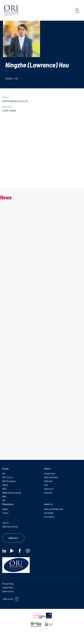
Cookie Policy (8, 587)
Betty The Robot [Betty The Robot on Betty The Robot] (51, 477)
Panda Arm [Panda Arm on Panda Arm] (49, 489)
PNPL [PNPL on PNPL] (4, 496)
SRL (4, 500)
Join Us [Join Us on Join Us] (5, 523)
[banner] (11, 10)
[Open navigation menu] (77, 10)
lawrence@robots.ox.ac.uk (15, 101)
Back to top (8, 599)
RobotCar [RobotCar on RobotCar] (48, 493)
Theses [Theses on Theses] (5, 513)
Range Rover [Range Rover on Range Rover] (50, 473)
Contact (13, 538)
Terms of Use (8, 591)
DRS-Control (7, 477)
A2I (4, 473)
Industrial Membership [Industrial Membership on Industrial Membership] (54, 509)
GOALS (5, 485)
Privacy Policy (8, 584)
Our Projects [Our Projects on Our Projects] (49, 517)
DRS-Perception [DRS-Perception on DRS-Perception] (9, 481)
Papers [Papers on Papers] (5, 509)
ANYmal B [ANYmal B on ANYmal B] (48, 481)
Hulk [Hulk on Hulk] (46, 485)
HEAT (4, 489)
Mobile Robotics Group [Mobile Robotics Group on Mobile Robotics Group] (12, 493)
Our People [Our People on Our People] (49, 513)
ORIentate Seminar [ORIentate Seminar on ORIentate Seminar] (10, 527)
